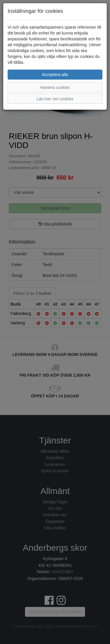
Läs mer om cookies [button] (55, 99)
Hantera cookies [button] (55, 87)
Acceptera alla (55, 75)
